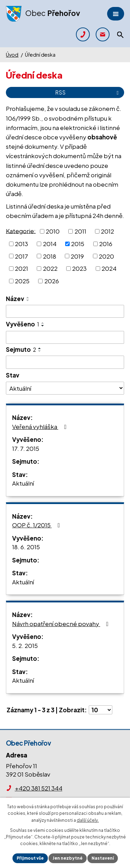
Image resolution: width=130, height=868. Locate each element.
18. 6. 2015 (26, 547)
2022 (50, 268)
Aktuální (23, 483)
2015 (78, 244)
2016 (106, 244)
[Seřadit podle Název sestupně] (28, 300)
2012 (107, 231)
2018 (50, 256)
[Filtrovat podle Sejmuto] (65, 362)
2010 (53, 231)
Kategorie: (21, 230)
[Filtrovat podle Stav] (65, 388)
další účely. (88, 820)
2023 (79, 268)
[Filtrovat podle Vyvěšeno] (65, 338)
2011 (80, 231)
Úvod (12, 55)
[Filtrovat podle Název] (65, 311)
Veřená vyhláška (40, 427)
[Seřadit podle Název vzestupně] (28, 298)
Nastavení (103, 858)
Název (15, 299)
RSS (88, 92)
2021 (21, 268)
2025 (22, 281)
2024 (109, 268)
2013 (21, 244)
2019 (77, 256)
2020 (106, 256)
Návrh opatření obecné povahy (61, 624)
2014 (50, 244)
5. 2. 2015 (25, 646)
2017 (21, 256)
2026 (52, 281)
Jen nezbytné (68, 858)
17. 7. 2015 (26, 448)
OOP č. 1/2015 (37, 525)
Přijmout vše (30, 858)
